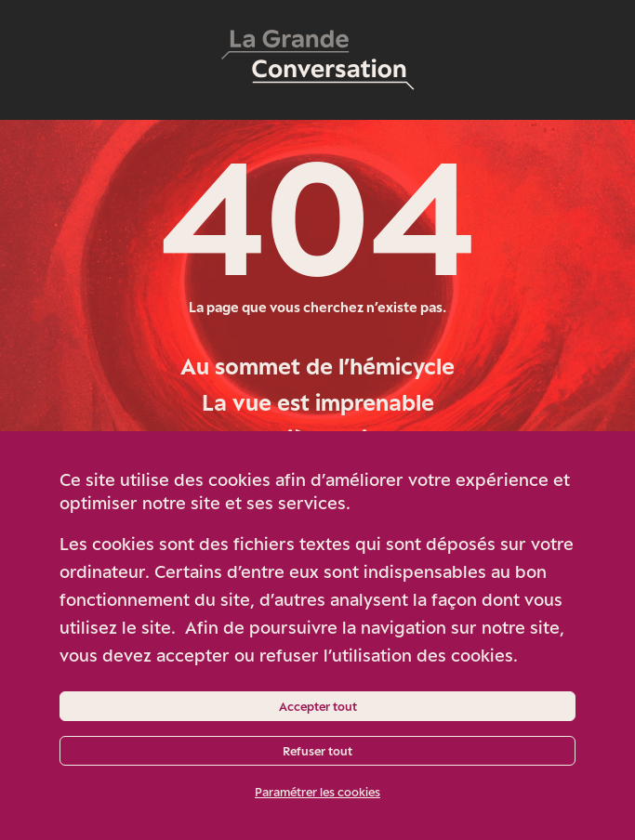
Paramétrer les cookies (317, 792)
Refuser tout (317, 751)
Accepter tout (318, 706)
